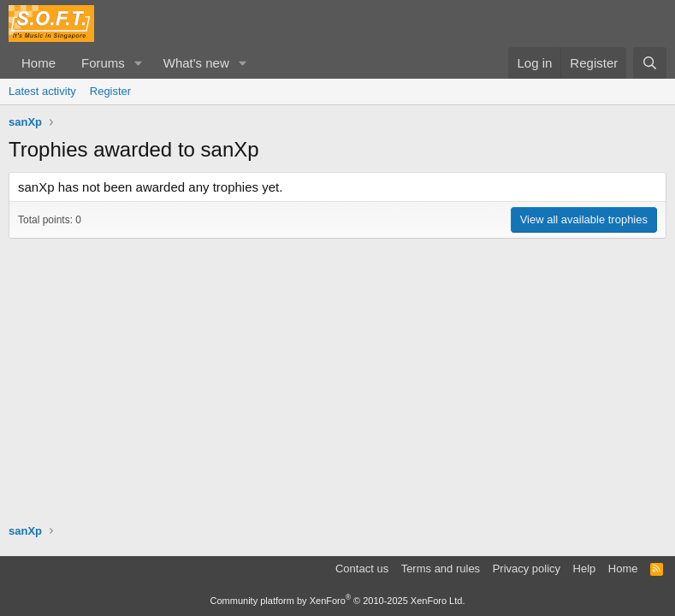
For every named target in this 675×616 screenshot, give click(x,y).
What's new (196, 63)
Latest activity (42, 91)
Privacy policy (527, 569)
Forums (103, 63)
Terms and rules (441, 569)
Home (38, 63)
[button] (139, 63)
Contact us (362, 569)
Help (585, 569)
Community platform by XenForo (338, 601)
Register (110, 91)
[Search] (650, 63)
